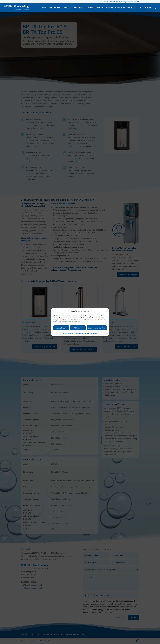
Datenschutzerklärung (82, 333)
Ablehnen (78, 328)
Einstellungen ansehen (97, 328)
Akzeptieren (61, 328)
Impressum (94, 333)
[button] (105, 311)
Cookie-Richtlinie (68, 333)
